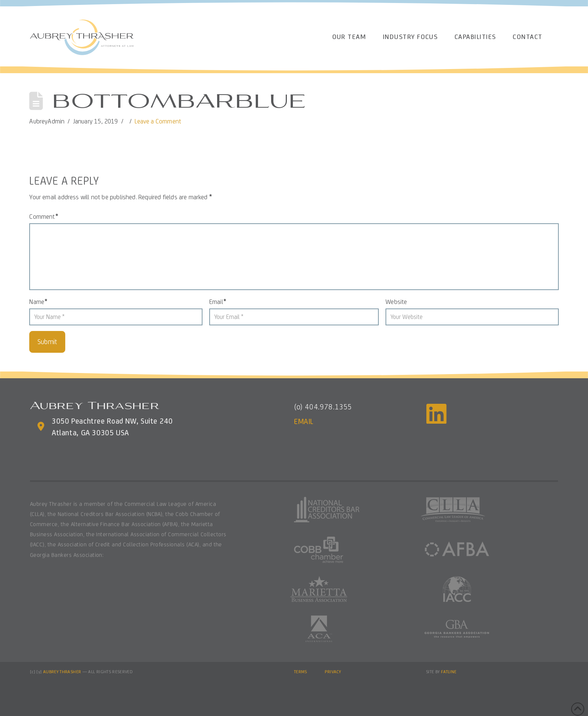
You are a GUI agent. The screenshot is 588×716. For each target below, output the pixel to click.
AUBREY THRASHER (62, 672)
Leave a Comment (158, 121)
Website (396, 302)
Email (217, 302)
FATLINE (449, 672)
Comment (43, 217)
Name (38, 302)
